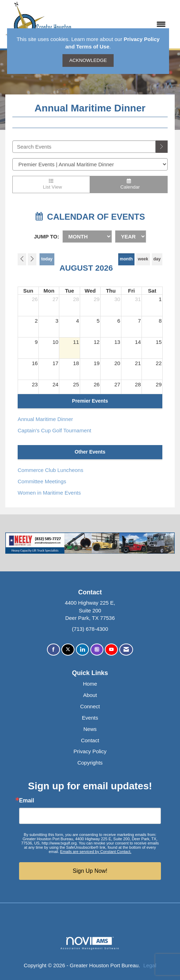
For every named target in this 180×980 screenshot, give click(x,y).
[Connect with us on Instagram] (97, 650)
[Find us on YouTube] (111, 650)
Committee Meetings (42, 481)
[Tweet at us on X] (68, 650)
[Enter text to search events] (84, 147)
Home (90, 684)
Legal (150, 965)
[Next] (32, 259)
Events (90, 718)
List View (51, 184)
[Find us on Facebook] (53, 650)
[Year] (131, 237)
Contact (90, 740)
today (47, 259)
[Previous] (22, 259)
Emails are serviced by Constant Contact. (96, 852)
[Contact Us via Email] (126, 650)
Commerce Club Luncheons (50, 470)
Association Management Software (90, 943)
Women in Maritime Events (49, 493)
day (157, 259)
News (90, 729)
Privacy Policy (90, 751)
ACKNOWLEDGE (88, 60)
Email (27, 801)
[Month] (87, 237)
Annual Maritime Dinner (45, 419)
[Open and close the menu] (122, 24)
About (90, 695)
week (143, 259)
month (126, 259)
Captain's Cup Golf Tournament (55, 430)
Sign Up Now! (90, 871)
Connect (90, 706)
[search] (162, 147)
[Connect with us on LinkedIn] (82, 650)
